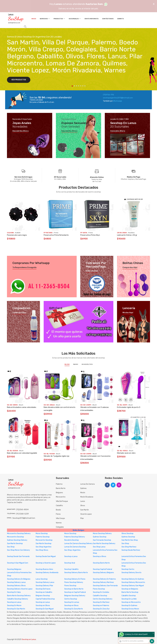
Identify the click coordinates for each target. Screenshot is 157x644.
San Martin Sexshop (15, 544)
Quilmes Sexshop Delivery (17, 540)
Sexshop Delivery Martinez (103, 582)
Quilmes (83, 488)
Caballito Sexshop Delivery (18, 599)
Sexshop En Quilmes (129, 605)
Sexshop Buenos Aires (44, 569)
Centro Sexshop (71, 599)
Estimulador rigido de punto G (129, 407)
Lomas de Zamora (87, 484)
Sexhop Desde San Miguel (46, 556)
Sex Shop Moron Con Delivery (18, 550)
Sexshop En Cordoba (101, 592)
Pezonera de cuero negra (17, 235)
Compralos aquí (19, 313)
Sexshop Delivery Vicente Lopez (20, 589)
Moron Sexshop (42, 533)
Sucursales (75, 19)
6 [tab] (83, 86)
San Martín (85, 510)
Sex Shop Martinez (129, 547)
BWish (76, 364)
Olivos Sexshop (127, 533)
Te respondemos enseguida (24, 268)
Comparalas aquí (130, 268)
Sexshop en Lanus (14, 602)
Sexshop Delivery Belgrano (103, 573)
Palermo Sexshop (43, 537)
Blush (67, 364)
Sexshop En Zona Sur (101, 609)
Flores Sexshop (70, 586)
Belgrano (59, 493)
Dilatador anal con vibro (126, 453)
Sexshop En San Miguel (45, 609)
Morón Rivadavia (87, 497)
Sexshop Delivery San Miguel (133, 586)
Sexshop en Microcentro (131, 602)
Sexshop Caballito (71, 569)
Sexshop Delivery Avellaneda (47, 573)
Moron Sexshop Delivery (102, 533)
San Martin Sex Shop (130, 540)
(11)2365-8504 (22, 510)
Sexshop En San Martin (16, 609)
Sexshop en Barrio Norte (74, 589)
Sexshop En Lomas (72, 602)
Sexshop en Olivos (43, 605)
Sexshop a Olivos (100, 556)
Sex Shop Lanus (99, 547)
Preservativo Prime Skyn (90, 235)
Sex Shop (125, 544)
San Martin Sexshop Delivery (104, 544)
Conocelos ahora (118, 131)
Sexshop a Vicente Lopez (46, 563)
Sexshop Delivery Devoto (131, 573)
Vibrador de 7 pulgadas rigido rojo (56, 456)
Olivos (83, 506)
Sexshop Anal (70, 563)
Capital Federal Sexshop (45, 599)
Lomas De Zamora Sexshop (75, 547)
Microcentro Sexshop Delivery (19, 533)
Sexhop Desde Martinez (131, 550)
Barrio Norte (61, 488)
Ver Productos (19, 80)
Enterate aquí (92, 271)
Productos (59, 19)
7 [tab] (85, 86)
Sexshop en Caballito (44, 592)
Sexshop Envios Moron (130, 609)
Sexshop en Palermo (101, 605)
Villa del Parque (62, 501)
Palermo (59, 484)
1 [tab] (72, 86)
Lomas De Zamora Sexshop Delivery (78, 544)
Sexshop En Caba (14, 592)
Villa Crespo (60, 518)
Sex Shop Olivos (42, 550)
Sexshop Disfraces (43, 589)
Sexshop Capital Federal (102, 569)
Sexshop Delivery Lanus (16, 582)
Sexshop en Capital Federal (75, 592)
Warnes (59, 523)
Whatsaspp (118, 101)
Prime (56, 233)
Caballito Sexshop (100, 596)
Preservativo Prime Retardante (56, 235)
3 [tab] (77, 86)
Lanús (83, 501)
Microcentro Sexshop (15, 537)
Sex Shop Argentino (44, 547)
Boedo (58, 510)
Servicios (45, 19)
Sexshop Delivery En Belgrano (19, 579)
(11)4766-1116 (108, 95)
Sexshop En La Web (129, 599)
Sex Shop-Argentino (72, 550)
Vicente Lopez (86, 514)
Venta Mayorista (91, 19)
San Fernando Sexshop (102, 540)
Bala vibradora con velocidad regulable (22, 453)
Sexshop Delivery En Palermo (104, 579)
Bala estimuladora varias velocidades (22, 407)
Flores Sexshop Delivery (74, 582)
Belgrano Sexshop (43, 596)
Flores (58, 514)
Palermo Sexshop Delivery (75, 537)
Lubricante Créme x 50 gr (127, 235)
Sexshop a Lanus (71, 556)
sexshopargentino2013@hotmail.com (118, 98)
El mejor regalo (56, 313)
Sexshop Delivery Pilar (44, 586)
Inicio (34, 19)
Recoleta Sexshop (72, 540)
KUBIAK (18, 233)
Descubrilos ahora (20, 131)
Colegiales (60, 527)
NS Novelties (87, 364)
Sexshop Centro (128, 569)
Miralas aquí (128, 313)
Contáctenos (108, 19)
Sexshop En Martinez (101, 602)
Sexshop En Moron (14, 605)
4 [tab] (79, 86)
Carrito (120, 19)
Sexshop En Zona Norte (74, 609)
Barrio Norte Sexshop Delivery (19, 596)
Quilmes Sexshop (100, 537)
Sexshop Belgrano (14, 569)
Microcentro (61, 497)
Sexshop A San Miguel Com (18, 563)
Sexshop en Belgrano (130, 589)
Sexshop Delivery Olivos (16, 586)
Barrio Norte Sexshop (130, 592)
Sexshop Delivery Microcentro (133, 582)
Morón (83, 493)
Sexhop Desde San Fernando (18, 556)
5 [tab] (81, 86)
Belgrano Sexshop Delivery (75, 596)
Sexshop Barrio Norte (101, 563)
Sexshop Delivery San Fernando (105, 586)
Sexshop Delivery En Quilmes (133, 579)
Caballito (59, 506)
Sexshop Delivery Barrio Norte (76, 573)
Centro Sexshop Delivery (103, 599)
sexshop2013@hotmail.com (24, 518)
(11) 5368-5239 (22, 514)
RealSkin (131, 233)
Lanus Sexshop (42, 579)
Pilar (82, 518)
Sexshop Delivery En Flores (75, 579)
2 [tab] (75, 86)
